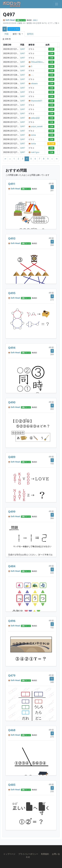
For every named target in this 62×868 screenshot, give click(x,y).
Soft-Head (10, 20)
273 (52, 300)
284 (52, 245)
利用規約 (45, 854)
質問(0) (30, 34)
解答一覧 (17, 34)
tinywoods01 (37, 101)
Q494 (12, 348)
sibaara (34, 83)
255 (52, 791)
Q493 (12, 239)
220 (52, 573)
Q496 (12, 621)
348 (52, 682)
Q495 (12, 293)
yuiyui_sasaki (37, 126)
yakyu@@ (35, 118)
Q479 (12, 676)
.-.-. (32, 75)
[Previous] (10, 159)
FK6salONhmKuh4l (39, 62)
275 (52, 737)
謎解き (35, 20)
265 (52, 409)
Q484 (12, 566)
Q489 (12, 457)
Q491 (12, 184)
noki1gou (35, 152)
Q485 (12, 785)
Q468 (12, 730)
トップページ (9, 854)
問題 (7, 34)
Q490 (12, 402)
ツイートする (14, 29)
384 (52, 518)
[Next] (52, 159)
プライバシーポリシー (28, 854)
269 (52, 354)
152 (52, 628)
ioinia (33, 135)
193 (52, 464)
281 (52, 191)
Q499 (12, 512)
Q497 (23, 49)
